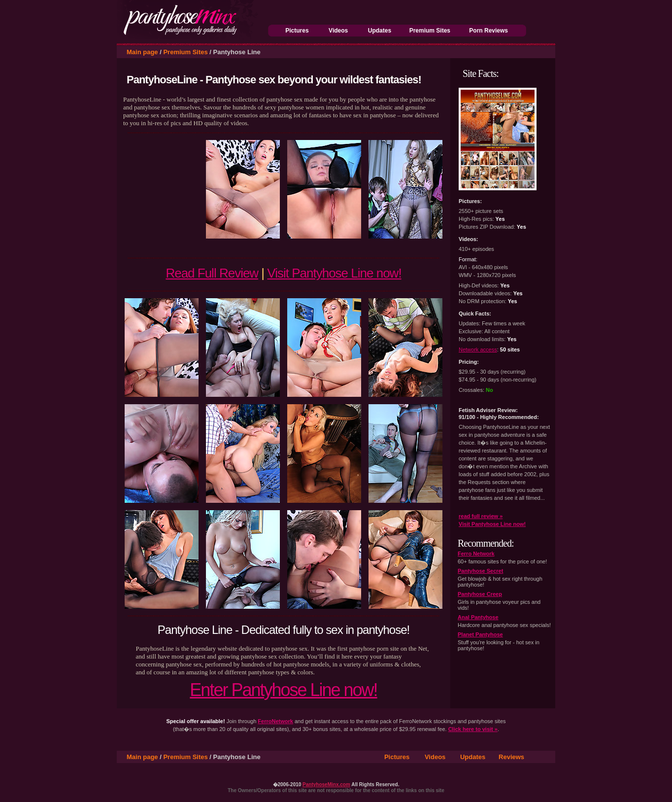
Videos (338, 31)
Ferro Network (476, 554)
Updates (380, 31)
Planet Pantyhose (480, 634)
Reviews (511, 757)
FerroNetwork (275, 721)
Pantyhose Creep (480, 594)
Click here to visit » (473, 729)
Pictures (297, 31)
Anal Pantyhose (478, 617)
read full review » (481, 516)
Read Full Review (212, 273)
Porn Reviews (488, 31)
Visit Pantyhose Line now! (334, 273)
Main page (142, 52)
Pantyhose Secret (480, 571)
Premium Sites (430, 31)
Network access (478, 349)
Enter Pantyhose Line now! (283, 690)
